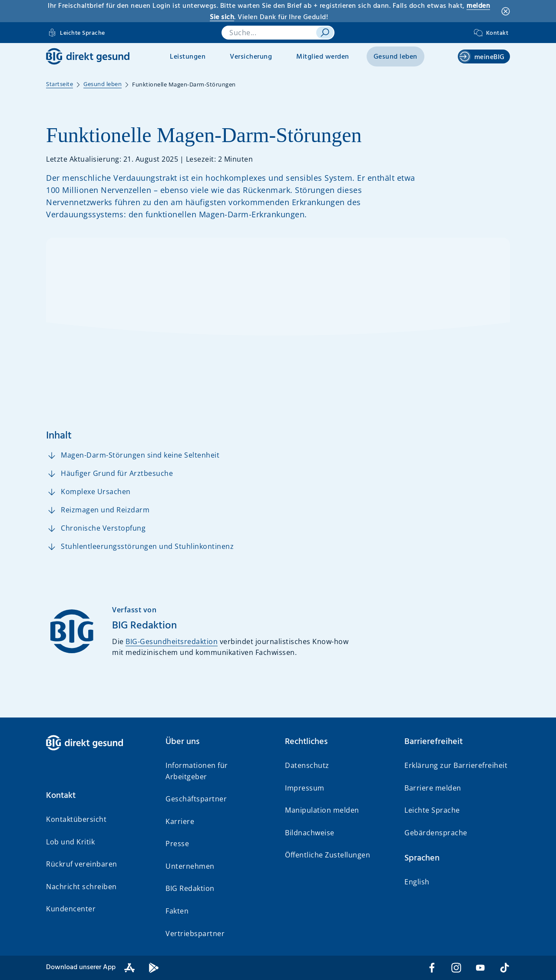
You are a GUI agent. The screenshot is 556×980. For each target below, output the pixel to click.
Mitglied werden (323, 57)
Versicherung (251, 57)
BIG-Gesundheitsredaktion (172, 641)
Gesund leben (395, 57)
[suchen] (325, 33)
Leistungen (188, 57)
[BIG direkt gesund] (88, 56)
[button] (99, 796)
